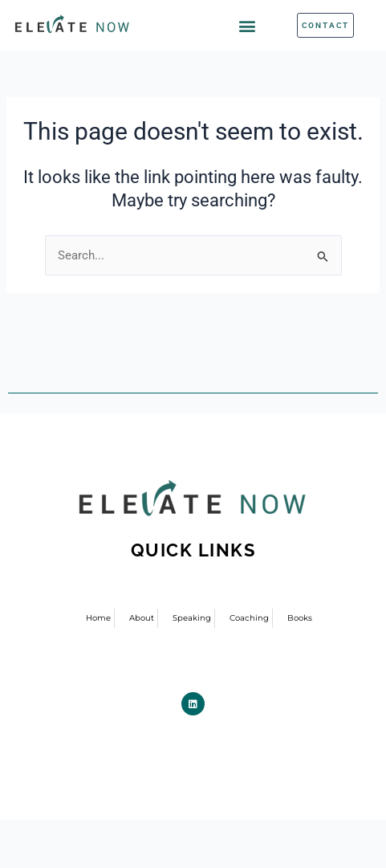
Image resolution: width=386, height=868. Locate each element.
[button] (248, 25)
